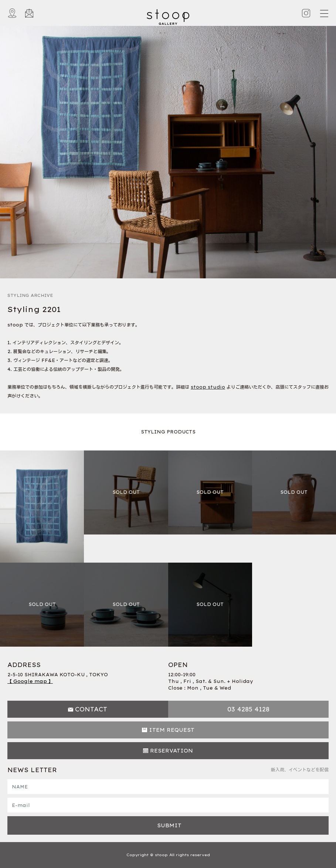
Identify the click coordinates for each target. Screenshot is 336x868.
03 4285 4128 (248, 709)
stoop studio (208, 387)
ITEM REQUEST (172, 730)
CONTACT (91, 709)
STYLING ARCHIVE (30, 295)
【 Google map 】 (30, 681)
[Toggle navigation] (324, 13)
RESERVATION (172, 751)
